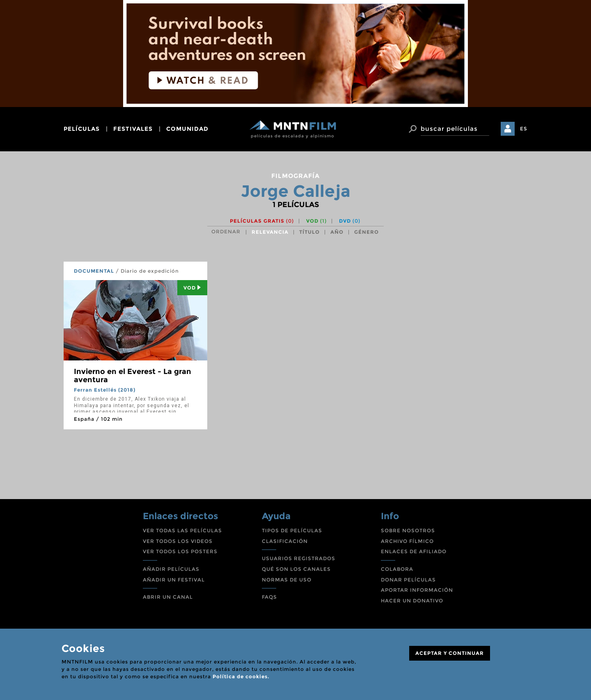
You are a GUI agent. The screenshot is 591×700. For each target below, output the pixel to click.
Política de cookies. (241, 676)
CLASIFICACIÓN (285, 541)
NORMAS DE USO (287, 580)
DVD (350, 221)
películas (82, 129)
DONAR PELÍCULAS (408, 580)
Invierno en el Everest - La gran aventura (133, 376)
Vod (192, 288)
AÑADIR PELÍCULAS (171, 569)
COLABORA (397, 569)
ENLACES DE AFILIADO (414, 551)
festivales (133, 129)
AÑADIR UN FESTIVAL (174, 580)
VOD (316, 221)
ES (524, 129)
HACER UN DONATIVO (412, 601)
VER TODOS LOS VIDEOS (178, 541)
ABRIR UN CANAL (168, 597)
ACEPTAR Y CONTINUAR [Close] (450, 653)
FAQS (269, 597)
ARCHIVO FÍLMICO (407, 541)
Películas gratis (262, 221)
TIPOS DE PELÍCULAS (292, 530)
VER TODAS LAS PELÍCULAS (182, 530)
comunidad (187, 129)
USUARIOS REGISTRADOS (299, 558)
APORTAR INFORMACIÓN (417, 590)
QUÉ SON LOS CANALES (296, 569)
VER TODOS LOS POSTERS (180, 551)
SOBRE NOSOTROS (408, 530)
